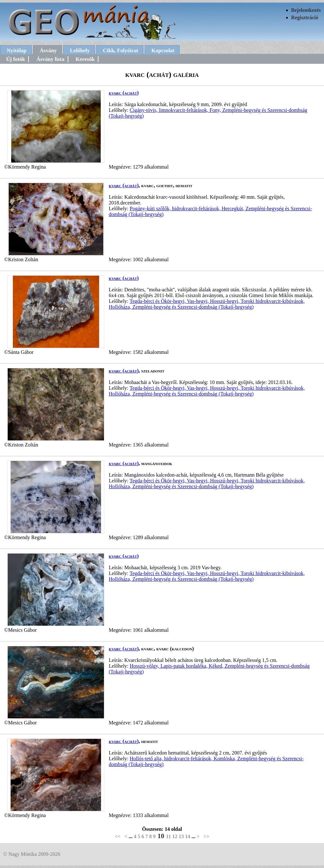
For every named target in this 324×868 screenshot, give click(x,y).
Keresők (85, 59)
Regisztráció (305, 17)
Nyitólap (17, 50)
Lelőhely (80, 50)
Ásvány (48, 50)
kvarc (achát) (124, 93)
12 (175, 836)
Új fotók (16, 59)
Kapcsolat (163, 50)
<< (118, 836)
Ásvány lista (50, 59)
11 (169, 836)
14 (188, 836)
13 (181, 836)
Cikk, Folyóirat (121, 50)
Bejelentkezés (306, 10)
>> (206, 836)
